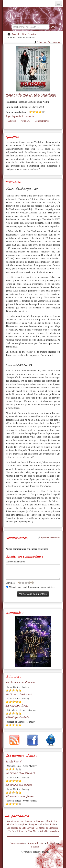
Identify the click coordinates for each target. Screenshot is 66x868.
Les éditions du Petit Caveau (20, 828)
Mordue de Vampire (16, 824)
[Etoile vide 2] (23, 583)
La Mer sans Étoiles (17, 706)
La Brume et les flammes (20, 683)
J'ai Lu (11, 831)
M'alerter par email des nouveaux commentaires (30, 587)
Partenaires (52, 843)
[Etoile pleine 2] (34, 112)
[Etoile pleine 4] (40, 112)
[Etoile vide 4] (29, 583)
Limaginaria (34, 824)
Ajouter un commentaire (49, 537)
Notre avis (26, 121)
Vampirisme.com (15, 821)
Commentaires (42, 121)
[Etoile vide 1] (20, 583)
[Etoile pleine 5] (20, 690)
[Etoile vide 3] (26, 583)
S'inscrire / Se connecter (47, 42)
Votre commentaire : (15, 562)
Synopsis (12, 121)
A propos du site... (36, 843)
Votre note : (11, 583)
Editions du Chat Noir (27, 831)
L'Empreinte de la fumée (20, 796)
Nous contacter (18, 843)
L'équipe (35, 847)
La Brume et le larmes (19, 694)
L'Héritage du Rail (17, 717)
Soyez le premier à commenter (20, 116)
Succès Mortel (14, 762)
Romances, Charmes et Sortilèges (41, 821)
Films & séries (29, 34)
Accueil (15, 34)
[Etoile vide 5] (43, 112)
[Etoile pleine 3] (37, 112)
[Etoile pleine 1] (30, 112)
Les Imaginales (48, 824)
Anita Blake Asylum (49, 831)
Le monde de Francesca (47, 828)
